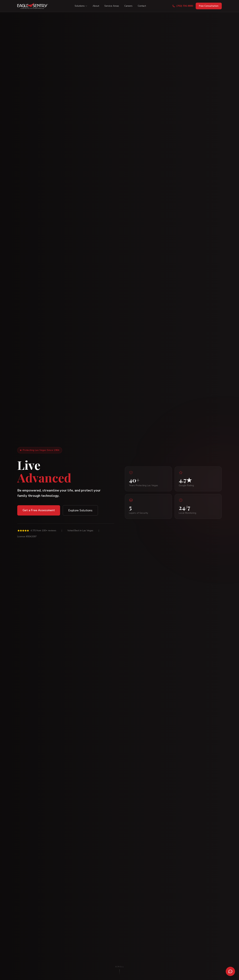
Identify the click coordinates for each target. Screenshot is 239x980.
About (96, 6)
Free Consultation (209, 6)
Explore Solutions (80, 510)
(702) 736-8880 (183, 6)
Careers (128, 6)
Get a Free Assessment (39, 510)
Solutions (81, 6)
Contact (142, 6)
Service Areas (112, 6)
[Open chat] (230, 971)
